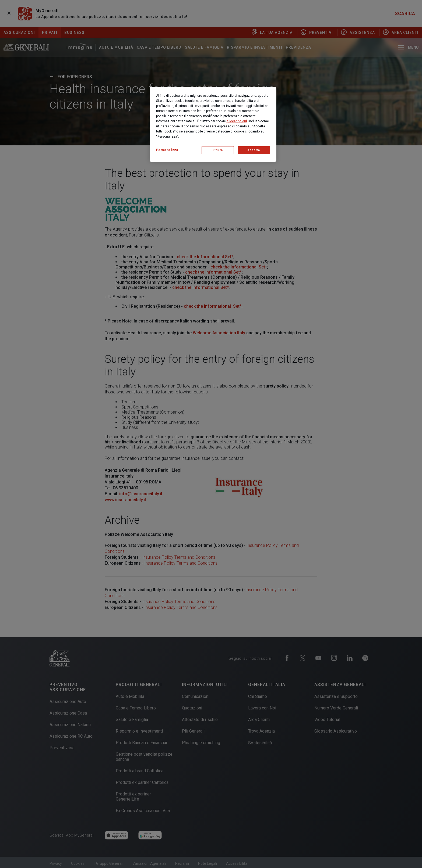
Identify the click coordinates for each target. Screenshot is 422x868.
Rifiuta (218, 150)
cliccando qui (237, 121)
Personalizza (167, 150)
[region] (213, 124)
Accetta (254, 150)
